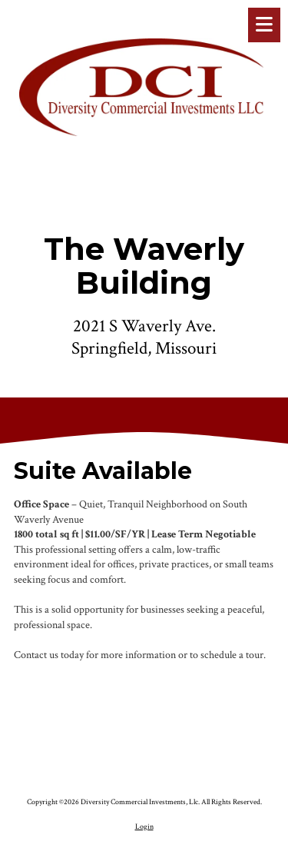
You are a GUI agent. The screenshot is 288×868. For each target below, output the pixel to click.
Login (144, 826)
